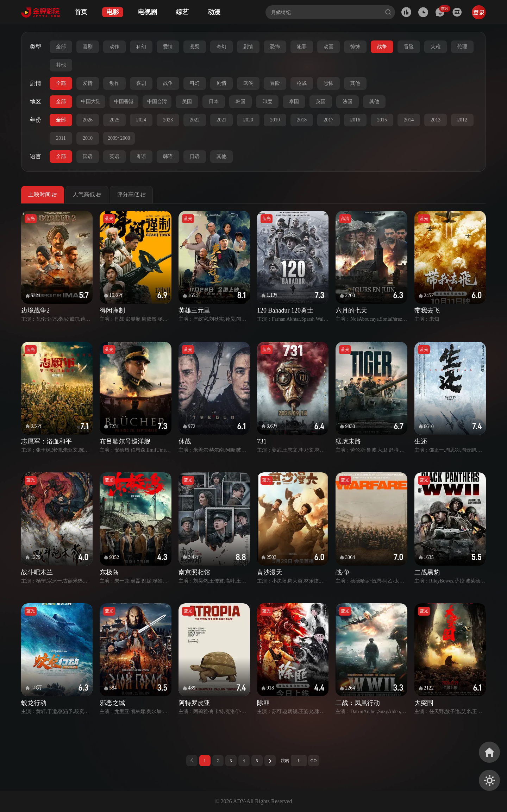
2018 (302, 120)
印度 (267, 102)
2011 (61, 138)
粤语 (141, 156)
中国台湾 (157, 102)
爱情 (168, 47)
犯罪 (302, 47)
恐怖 (275, 47)
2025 (114, 120)
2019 (275, 120)
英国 (321, 102)
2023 (168, 120)
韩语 (168, 156)
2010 (88, 138)
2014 (409, 120)
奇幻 (221, 47)
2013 (436, 120)
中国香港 (124, 102)
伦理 (462, 47)
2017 (328, 120)
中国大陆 (91, 102)
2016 (355, 120)
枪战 (302, 83)
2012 (462, 120)
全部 (61, 47)
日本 (214, 102)
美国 (187, 102)
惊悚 (355, 47)
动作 (114, 47)
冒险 (409, 47)
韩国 (240, 102)
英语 (114, 156)
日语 (195, 156)
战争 (382, 47)
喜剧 (88, 47)
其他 (61, 65)
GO (314, 761)
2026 (88, 120)
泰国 (294, 102)
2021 (221, 120)
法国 (348, 102)
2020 (248, 120)
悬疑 (195, 47)
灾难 (436, 47)
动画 (328, 47)
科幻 (141, 47)
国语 (88, 156)
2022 (195, 120)
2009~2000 (119, 138)
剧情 (248, 47)
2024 (141, 120)
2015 (382, 120)
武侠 (248, 83)
